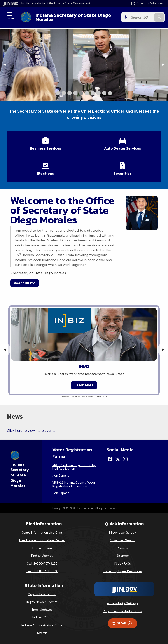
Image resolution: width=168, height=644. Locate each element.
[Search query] (141, 17)
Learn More (84, 385)
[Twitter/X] (118, 459)
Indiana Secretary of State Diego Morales (73, 17)
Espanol (65, 475)
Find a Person (42, 548)
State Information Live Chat (42, 532)
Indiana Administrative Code (42, 625)
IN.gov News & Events (42, 602)
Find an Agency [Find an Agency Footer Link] (42, 556)
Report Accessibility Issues (122, 611)
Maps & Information (42, 594)
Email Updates (42, 610)
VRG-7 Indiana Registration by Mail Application (74, 467)
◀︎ (7, 64)
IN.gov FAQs (123, 563)
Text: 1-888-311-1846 (42, 571)
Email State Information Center (42, 540)
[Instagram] (125, 459)
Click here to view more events (31, 431)
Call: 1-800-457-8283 (42, 563)
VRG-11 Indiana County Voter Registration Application (74, 484)
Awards (42, 633)
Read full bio (25, 283)
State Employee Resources (122, 571)
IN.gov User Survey (123, 532)
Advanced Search (122, 540)
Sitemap (123, 556)
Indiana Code (42, 617)
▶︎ (165, 64)
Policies (122, 548)
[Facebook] (110, 459)
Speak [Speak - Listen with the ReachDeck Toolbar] (122, 623)
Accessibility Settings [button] (123, 603)
